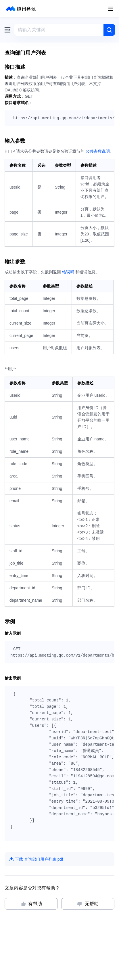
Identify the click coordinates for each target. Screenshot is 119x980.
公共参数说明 (98, 151)
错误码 (68, 272)
